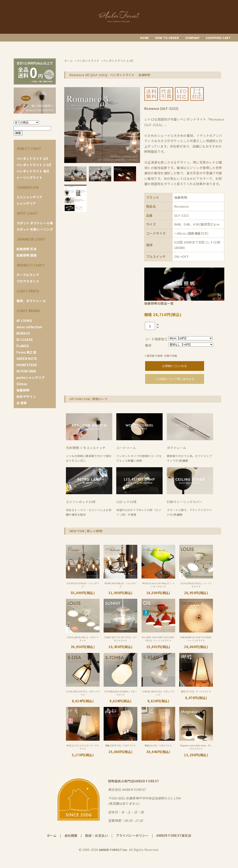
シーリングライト (29, 177)
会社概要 (71, 835)
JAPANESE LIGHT (31, 239)
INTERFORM (26, 371)
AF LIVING (24, 321)
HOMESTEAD (27, 365)
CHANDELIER (28, 187)
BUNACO (23, 333)
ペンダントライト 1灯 (32, 158)
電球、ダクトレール (31, 301)
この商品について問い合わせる (175, 379)
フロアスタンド (28, 281)
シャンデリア (26, 203)
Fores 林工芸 (26, 352)
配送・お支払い (97, 835)
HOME (144, 38)
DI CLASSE (25, 340)
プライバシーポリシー (132, 835)
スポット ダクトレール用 (35, 223)
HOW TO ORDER (167, 38)
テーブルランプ (28, 275)
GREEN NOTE (27, 359)
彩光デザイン (26, 396)
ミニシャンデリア (29, 197)
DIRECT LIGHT (29, 148)
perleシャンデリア (31, 377)
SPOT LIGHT (27, 213)
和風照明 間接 (27, 255)
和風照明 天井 (27, 249)
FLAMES (23, 346)
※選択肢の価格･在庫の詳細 (161, 356)
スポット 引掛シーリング (35, 229)
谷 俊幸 (22, 403)
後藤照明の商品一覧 (159, 303)
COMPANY (192, 38)
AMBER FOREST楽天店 (174, 835)
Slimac (22, 384)
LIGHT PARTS (28, 291)
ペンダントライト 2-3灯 (34, 165)
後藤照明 (23, 390)
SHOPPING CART (218, 38)
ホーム (52, 835)
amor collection (29, 327)
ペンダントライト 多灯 (33, 171)
